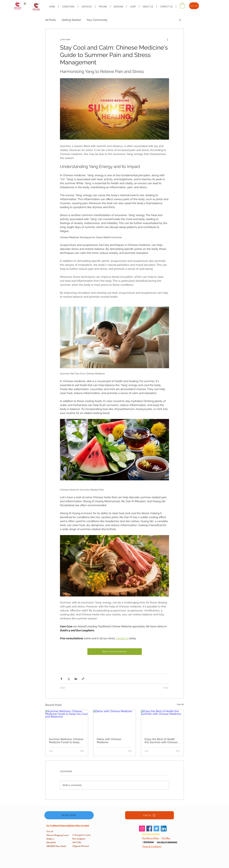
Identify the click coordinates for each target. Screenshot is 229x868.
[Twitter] (156, 829)
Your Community (97, 20)
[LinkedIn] (164, 829)
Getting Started (71, 20)
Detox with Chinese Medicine (109, 741)
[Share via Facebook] (61, 679)
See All (180, 704)
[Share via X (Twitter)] (69, 679)
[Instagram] (142, 829)
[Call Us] (149, 815)
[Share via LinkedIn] (76, 679)
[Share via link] (83, 679)
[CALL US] (194, 6)
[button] (180, 20)
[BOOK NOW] (69, 815)
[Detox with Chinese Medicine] (115, 722)
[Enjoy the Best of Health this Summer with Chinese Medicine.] (162, 722)
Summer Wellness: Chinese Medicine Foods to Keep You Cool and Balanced (66, 741)
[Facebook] (149, 829)
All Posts (51, 20)
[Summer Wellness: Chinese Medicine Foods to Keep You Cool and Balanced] (67, 722)
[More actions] (167, 39)
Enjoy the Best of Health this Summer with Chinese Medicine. (161, 741)
